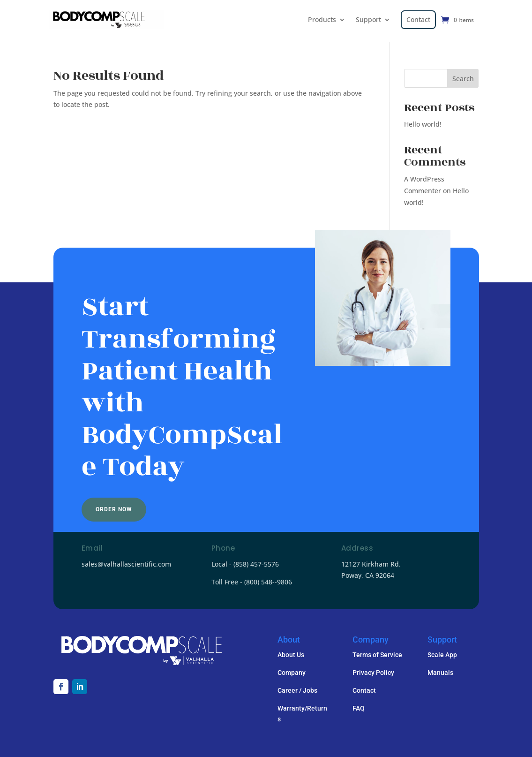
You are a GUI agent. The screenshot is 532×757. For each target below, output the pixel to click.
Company (292, 673)
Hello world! (423, 124)
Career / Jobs (297, 690)
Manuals (440, 673)
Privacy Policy (373, 673)
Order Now (114, 509)
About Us (291, 655)
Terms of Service (377, 655)
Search (463, 79)
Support (368, 19)
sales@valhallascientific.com (126, 564)
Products (322, 19)
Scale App (442, 655)
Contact (418, 19)
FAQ (359, 708)
